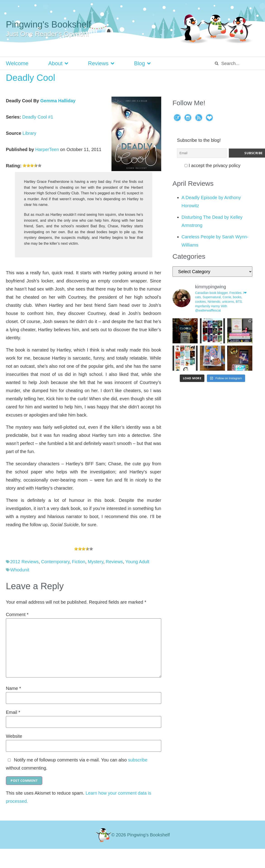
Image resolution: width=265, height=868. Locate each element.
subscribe (138, 760)
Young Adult (137, 562)
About (58, 63)
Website (14, 736)
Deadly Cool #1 (38, 117)
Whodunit (20, 570)
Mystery (96, 562)
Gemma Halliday (58, 101)
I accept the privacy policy (213, 165)
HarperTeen (47, 149)
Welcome (17, 63)
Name (13, 688)
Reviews (101, 63)
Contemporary (55, 562)
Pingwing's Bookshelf (49, 24)
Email (13, 712)
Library (29, 133)
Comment (17, 614)
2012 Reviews (24, 562)
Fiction (79, 562)
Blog (142, 63)
